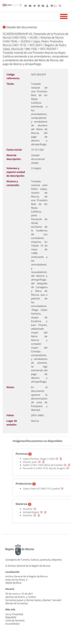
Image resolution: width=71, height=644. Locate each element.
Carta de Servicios (15, 620)
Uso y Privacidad (14, 614)
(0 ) (54, 6)
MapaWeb (11, 617)
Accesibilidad (12, 624)
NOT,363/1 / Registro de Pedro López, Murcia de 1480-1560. (35, 47)
